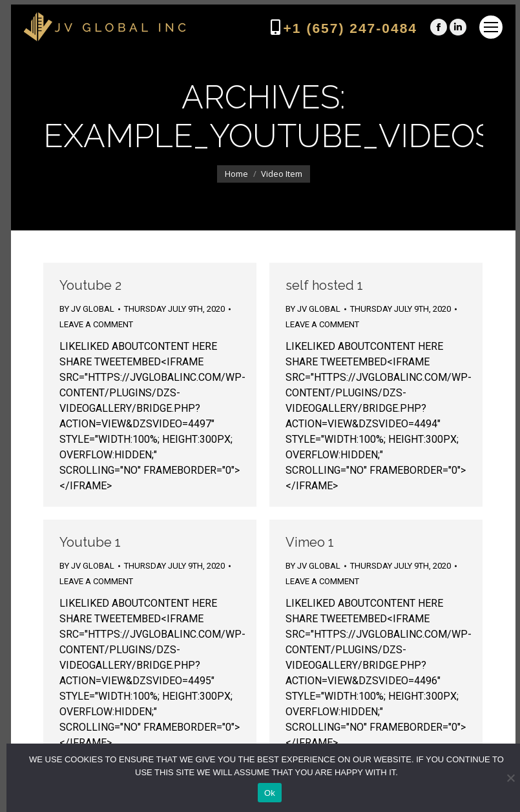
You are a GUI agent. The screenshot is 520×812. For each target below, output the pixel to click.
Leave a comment (96, 324)
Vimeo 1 (310, 542)
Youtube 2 (90, 285)
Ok (270, 793)
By (87, 309)
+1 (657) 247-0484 (350, 28)
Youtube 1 (90, 542)
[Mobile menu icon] (491, 27)
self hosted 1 (324, 285)
